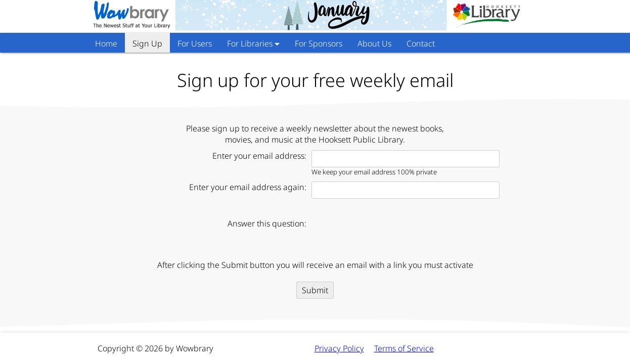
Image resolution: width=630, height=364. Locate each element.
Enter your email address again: (248, 187)
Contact (421, 43)
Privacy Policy (339, 348)
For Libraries (250, 43)
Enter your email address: (259, 156)
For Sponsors (319, 43)
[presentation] (388, 235)
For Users (195, 43)
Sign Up (147, 43)
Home (106, 43)
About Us (374, 43)
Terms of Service (404, 348)
